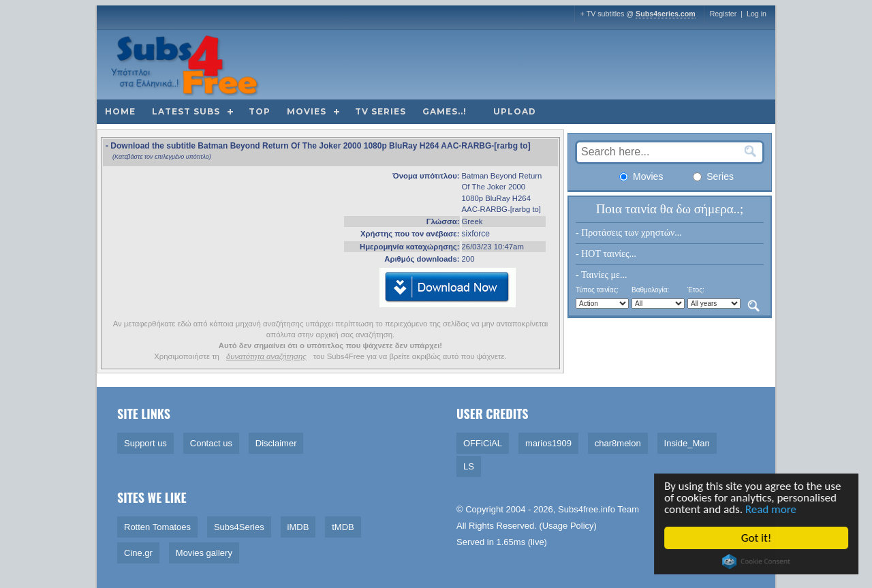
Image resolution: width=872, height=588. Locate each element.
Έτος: (696, 290)
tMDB (343, 527)
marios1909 (548, 443)
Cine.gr (138, 553)
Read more (772, 509)
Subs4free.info (587, 509)
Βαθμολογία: (650, 290)
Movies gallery (204, 553)
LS (469, 466)
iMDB (298, 527)
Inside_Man (687, 443)
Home (120, 111)
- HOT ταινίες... (606, 254)
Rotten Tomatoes (157, 527)
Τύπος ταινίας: (597, 290)
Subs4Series (239, 527)
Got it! (757, 538)
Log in (757, 14)
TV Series (380, 111)
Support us (145, 443)
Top (260, 111)
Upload (515, 111)
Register (723, 14)
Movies (307, 111)
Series (713, 176)
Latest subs (186, 111)
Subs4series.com (666, 14)
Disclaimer (276, 443)
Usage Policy (568, 526)
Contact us (211, 443)
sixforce (476, 234)
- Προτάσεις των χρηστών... (629, 233)
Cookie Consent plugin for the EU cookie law (757, 561)
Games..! (445, 111)
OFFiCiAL (483, 443)
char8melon (618, 443)
